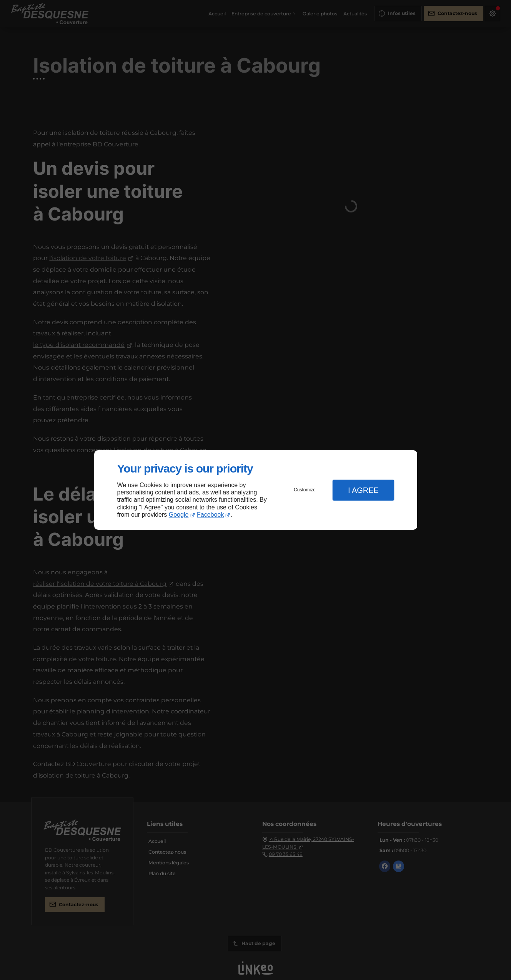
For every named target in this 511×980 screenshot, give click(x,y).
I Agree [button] (363, 490)
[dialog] (256, 490)
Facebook (210, 515)
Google (179, 515)
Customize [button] (305, 490)
